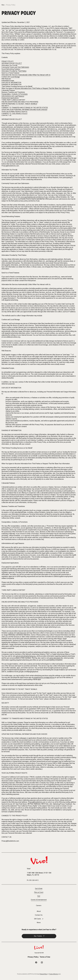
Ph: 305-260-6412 (33, 880)
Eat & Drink (39, 889)
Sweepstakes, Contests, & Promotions (15, 94)
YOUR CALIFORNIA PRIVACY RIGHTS (14, 111)
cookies (11, 633)
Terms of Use (45, 957)
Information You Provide (9, 65)
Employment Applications (10, 98)
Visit (39, 896)
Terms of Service (54, 974)
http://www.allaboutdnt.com (61, 699)
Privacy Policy (11, 5)
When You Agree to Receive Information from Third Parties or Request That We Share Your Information (36, 88)
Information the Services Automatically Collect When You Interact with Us (26, 75)
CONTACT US (6, 115)
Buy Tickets (38, 936)
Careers (39, 906)
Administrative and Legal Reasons (13, 96)
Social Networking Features (11, 69)
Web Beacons (6, 79)
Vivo (3, 5)
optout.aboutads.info (56, 658)
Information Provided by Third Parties (14, 71)
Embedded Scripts (8, 81)
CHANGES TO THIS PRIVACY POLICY (14, 113)
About (39, 911)
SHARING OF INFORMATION (11, 84)
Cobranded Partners (8, 90)
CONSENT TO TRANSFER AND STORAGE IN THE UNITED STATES (25, 108)
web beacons (21, 633)
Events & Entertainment (39, 900)
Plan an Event (39, 892)
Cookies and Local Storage (11, 77)
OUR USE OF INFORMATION (11, 83)
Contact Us (39, 915)
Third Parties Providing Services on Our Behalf (17, 86)
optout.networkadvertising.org (25, 656)
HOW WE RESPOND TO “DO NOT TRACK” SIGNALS (19, 104)
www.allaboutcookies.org (12, 337)
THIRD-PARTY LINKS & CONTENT (13, 100)
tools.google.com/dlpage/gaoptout (27, 672)
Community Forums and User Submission (15, 67)
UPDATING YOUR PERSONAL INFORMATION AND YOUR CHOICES (24, 110)
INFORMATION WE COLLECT (12, 63)
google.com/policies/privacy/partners (14, 670)
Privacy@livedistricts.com (10, 166)
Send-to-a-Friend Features (10, 73)
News (39, 923)
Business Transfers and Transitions (13, 92)
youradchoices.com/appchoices (44, 677)
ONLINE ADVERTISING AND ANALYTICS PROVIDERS (20, 102)
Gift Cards (37, 919)
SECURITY (5, 106)
